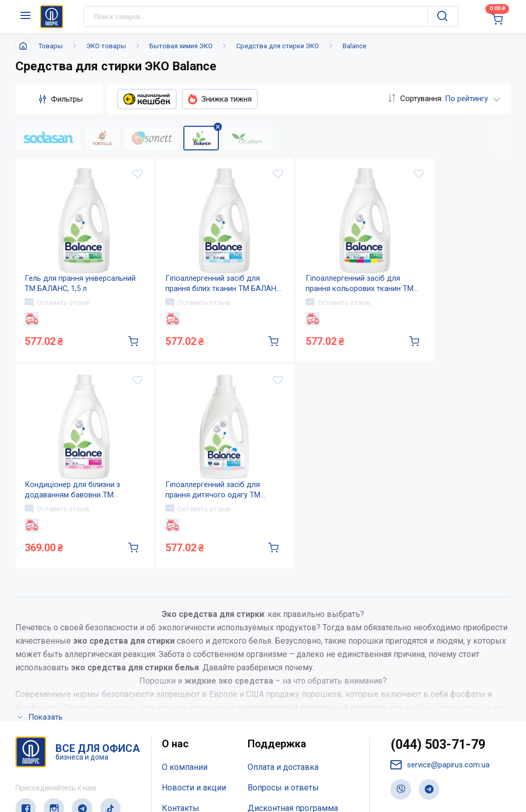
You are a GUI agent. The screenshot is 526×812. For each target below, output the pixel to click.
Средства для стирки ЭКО (278, 46)
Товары (51, 46)
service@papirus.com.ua (440, 777)
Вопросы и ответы (283, 800)
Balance (354, 46)
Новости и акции (194, 800)
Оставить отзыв (58, 307)
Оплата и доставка (283, 779)
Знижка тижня (220, 99)
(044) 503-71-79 (438, 757)
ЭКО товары (106, 46)
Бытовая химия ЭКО (181, 46)
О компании (185, 779)
